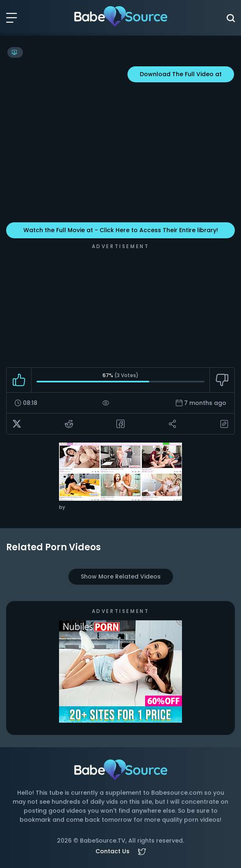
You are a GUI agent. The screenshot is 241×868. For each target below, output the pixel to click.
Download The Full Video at (181, 74)
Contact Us (113, 851)
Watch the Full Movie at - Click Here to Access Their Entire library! (121, 230)
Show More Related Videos (121, 576)
